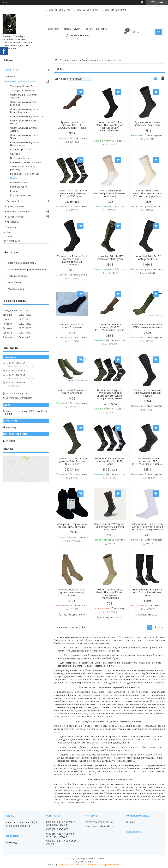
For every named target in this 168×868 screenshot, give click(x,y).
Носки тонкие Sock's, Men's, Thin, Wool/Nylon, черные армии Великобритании (110, 126)
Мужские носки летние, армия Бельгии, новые (147, 124)
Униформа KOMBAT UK (22, 90)
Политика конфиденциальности (104, 865)
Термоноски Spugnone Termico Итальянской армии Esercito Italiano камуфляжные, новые (110, 394)
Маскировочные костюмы (25, 174)
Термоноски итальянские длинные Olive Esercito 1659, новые (72, 461)
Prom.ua (100, 858)
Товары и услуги (72, 29)
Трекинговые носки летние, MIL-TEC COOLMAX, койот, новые (72, 125)
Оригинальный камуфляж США (27, 116)
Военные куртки (19, 187)
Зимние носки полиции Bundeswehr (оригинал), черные (148, 393)
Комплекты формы (20, 195)
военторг (80, 787)
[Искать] (159, 32)
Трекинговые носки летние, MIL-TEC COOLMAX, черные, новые (147, 461)
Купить (80, 92)
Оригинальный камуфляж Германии (24, 103)
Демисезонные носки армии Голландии (72, 326)
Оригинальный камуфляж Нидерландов (24, 144)
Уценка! (11, 76)
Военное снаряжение (19, 212)
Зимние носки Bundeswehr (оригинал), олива (72, 391)
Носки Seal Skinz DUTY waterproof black (148, 258)
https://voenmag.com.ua (19, 394)
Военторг (53, 29)
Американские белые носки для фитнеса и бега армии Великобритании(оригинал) (148, 527)
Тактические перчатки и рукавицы (24, 168)
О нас (89, 29)
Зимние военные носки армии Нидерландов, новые (72, 592)
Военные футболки (21, 149)
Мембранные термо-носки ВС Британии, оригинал (72, 525)
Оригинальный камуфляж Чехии (24, 136)
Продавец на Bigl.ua (84, 862)
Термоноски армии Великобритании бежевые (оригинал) (110, 193)
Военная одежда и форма (97, 60)
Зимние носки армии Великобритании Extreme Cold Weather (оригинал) (148, 193)
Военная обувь (15, 201)
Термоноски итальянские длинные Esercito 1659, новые (110, 461)
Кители (14, 191)
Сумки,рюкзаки (15, 206)
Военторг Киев (12, 241)
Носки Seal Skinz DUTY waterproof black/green (110, 258)
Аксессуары (13, 222)
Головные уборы (16, 217)
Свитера (15, 154)
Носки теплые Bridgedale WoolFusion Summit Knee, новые (147, 592)
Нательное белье (20, 158)
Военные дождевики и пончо (26, 162)
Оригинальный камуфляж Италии (24, 122)
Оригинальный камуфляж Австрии (24, 129)
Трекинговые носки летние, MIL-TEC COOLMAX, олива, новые (110, 327)
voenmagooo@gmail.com (19, 398)
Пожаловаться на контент (72, 865)
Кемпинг (11, 227)
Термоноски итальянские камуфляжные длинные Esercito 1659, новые (72, 193)
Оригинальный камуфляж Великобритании (24, 111)
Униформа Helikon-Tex (22, 86)
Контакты (102, 29)
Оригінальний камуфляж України (24, 96)
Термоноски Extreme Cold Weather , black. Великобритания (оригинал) (72, 260)
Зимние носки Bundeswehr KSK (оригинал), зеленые (147, 326)
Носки (14, 178)
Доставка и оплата (77, 35)
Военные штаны (19, 182)
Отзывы (8, 236)
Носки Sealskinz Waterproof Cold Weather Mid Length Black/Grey (110, 527)
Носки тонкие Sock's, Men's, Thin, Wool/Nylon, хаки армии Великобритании (110, 594)
